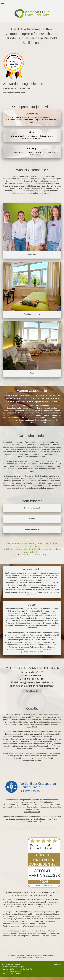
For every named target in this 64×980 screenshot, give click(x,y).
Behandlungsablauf (32, 508)
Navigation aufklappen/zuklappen (32, 3)
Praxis (32, 373)
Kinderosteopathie (32, 529)
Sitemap (18, 964)
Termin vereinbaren (32, 314)
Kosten (32, 519)
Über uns (32, 255)
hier (56, 749)
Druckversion (8, 964)
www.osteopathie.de (32, 812)
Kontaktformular (32, 691)
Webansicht (58, 964)
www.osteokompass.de (32, 821)
